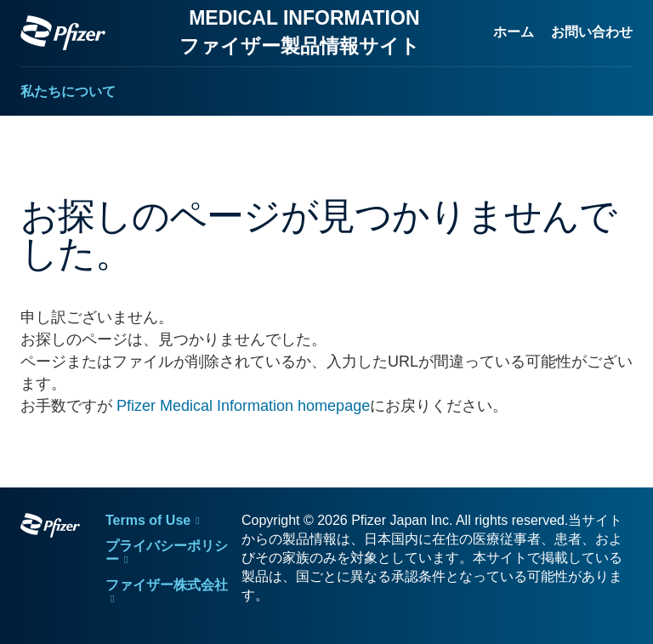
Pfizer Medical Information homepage (243, 406)
